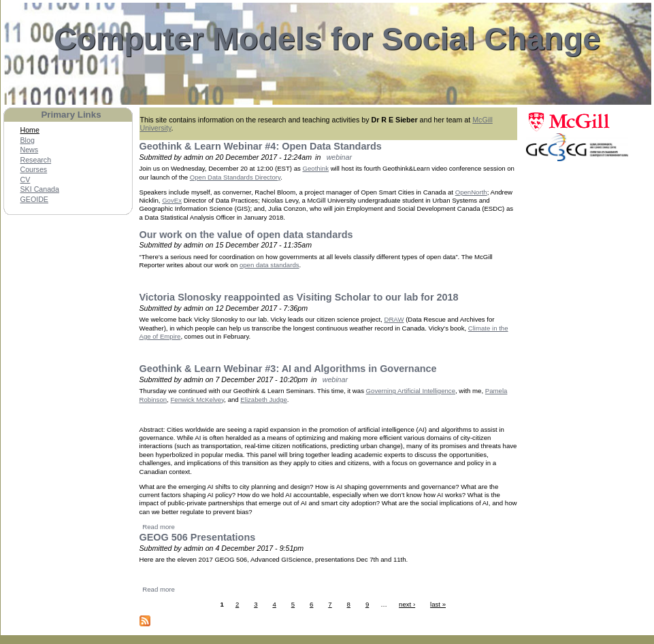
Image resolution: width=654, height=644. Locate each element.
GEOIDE (34, 199)
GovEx (172, 200)
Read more (159, 527)
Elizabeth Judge (263, 400)
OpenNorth (471, 192)
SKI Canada (40, 189)
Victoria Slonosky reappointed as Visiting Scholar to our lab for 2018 (299, 297)
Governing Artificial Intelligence (411, 391)
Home (30, 130)
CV (26, 180)
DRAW (394, 319)
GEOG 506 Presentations (198, 537)
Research (36, 160)
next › (407, 604)
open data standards (269, 265)
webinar (339, 157)
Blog (28, 140)
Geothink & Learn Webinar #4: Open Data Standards (261, 146)
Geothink (316, 168)
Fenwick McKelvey (197, 400)
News (30, 150)
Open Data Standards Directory (235, 177)
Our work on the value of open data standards (246, 235)
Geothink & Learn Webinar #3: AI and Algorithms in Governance (288, 369)
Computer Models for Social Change (327, 39)
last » (438, 604)
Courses (34, 169)
